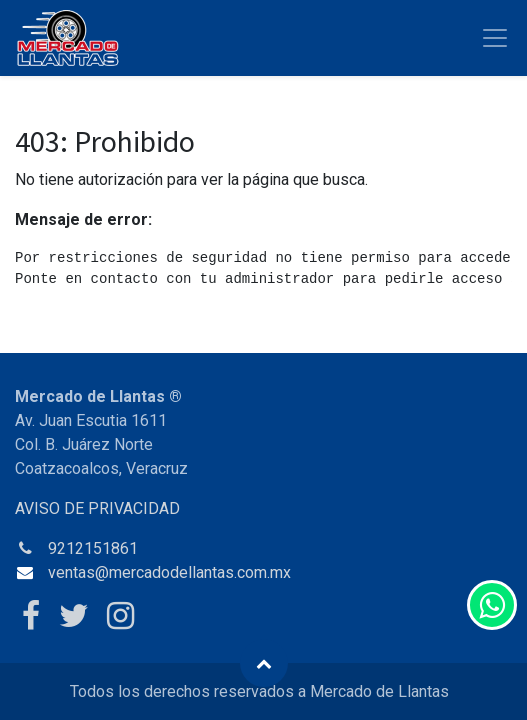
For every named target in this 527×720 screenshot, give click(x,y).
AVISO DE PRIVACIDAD (97, 508)
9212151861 (93, 548)
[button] (264, 663)
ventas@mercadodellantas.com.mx (169, 572)
